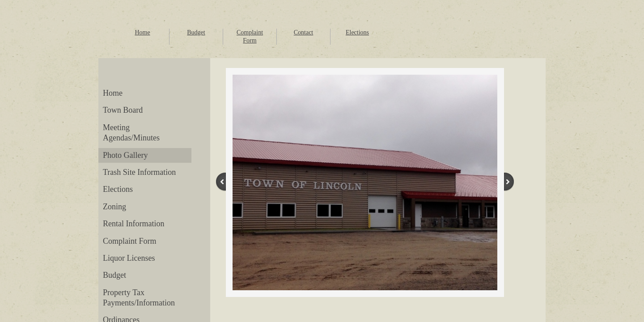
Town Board (123, 110)
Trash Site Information (139, 172)
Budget (196, 32)
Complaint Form (130, 241)
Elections (357, 32)
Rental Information (133, 224)
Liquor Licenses (129, 258)
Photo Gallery (125, 155)
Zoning (114, 207)
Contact (304, 32)
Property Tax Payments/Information (139, 298)
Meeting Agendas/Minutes (131, 133)
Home (142, 32)
